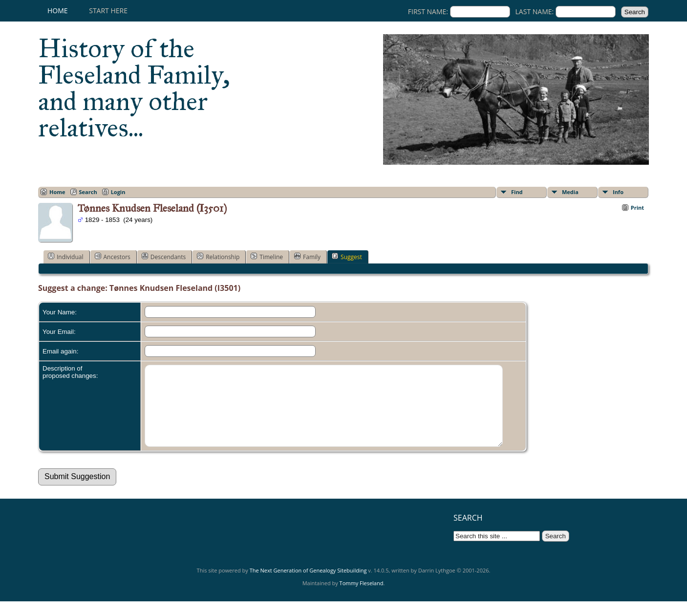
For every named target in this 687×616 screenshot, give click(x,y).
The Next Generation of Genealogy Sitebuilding (308, 585)
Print (637, 208)
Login (118, 192)
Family (307, 257)
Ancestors (113, 257)
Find (517, 192)
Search (88, 192)
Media (570, 192)
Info (618, 192)
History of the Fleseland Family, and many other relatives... (134, 88)
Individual (66, 257)
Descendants (164, 257)
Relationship (218, 257)
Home (58, 11)
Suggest (347, 257)
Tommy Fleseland (362, 598)
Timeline (267, 257)
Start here (108, 11)
